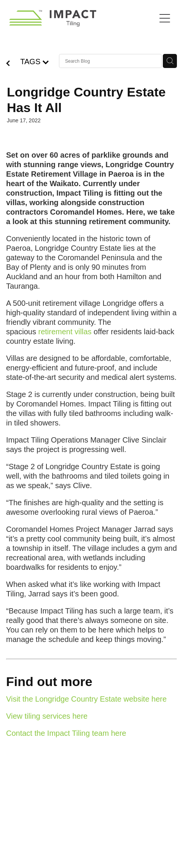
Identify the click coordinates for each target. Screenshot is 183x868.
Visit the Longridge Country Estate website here (86, 699)
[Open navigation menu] (165, 18)
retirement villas (65, 332)
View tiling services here (47, 716)
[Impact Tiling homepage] (82, 18)
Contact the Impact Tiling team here (66, 733)
